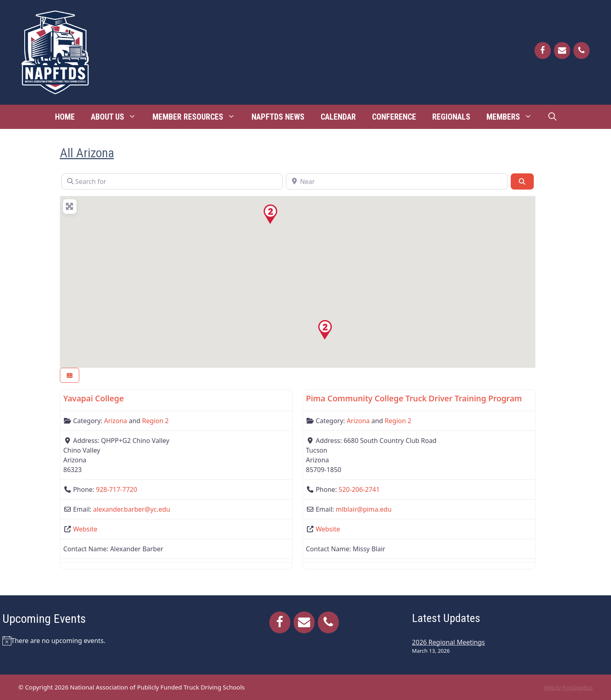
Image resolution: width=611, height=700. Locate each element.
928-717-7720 (116, 489)
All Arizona (87, 153)
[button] (325, 330)
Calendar (338, 117)
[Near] (397, 181)
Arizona (115, 421)
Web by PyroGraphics (569, 688)
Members (513, 117)
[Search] (522, 181)
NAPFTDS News (278, 117)
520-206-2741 (359, 489)
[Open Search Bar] (552, 117)
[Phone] (581, 51)
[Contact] (562, 51)
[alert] (101, 641)
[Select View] (70, 375)
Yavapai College (94, 398)
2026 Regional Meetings (448, 642)
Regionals (451, 117)
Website (85, 529)
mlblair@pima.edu (364, 509)
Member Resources (198, 117)
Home (65, 117)
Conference (394, 117)
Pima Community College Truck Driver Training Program (414, 398)
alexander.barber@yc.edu (132, 509)
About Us (118, 117)
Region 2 (155, 421)
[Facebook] (543, 51)
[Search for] (172, 181)
